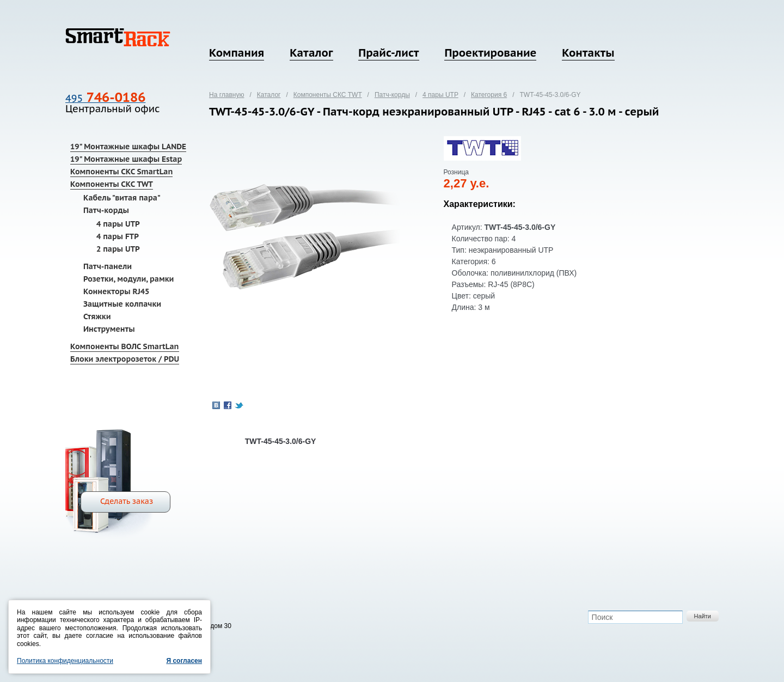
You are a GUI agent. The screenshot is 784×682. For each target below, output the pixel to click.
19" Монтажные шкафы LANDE (128, 147)
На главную (226, 95)
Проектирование (490, 53)
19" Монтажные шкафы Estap (126, 159)
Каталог (311, 53)
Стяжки (97, 316)
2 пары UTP (118, 249)
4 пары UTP (118, 224)
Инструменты (109, 329)
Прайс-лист (388, 53)
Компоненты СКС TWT (112, 184)
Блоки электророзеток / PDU (125, 359)
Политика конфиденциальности (65, 661)
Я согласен (184, 661)
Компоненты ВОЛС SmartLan (125, 346)
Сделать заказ (127, 501)
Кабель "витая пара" (122, 198)
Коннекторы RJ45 (116, 291)
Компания (237, 53)
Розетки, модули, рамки (128, 279)
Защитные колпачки (122, 304)
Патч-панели (108, 266)
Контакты (588, 53)
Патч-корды (106, 210)
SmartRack (118, 37)
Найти (703, 616)
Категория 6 (489, 95)
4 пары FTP (118, 236)
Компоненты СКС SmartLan (121, 172)
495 (105, 98)
